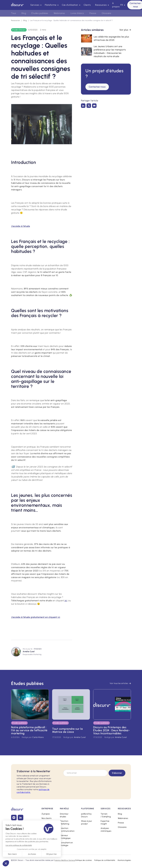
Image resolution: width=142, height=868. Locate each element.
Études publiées (40, 13)
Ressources (16, 20)
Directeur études (64, 815)
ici (66, 601)
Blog (25, 20)
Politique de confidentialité (105, 860)
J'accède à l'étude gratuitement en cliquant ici (36, 617)
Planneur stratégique (65, 837)
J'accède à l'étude (21, 226)
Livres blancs (77, 13)
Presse (121, 823)
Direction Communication (67, 830)
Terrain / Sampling (106, 815)
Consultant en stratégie (66, 844)
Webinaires (123, 818)
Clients (87, 5)
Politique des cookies (84, 860)
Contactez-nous (97, 87)
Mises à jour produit (87, 822)
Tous (14, 13)
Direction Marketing (65, 822)
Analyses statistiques (106, 830)
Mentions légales (124, 860)
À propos (116, 5)
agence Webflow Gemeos (65, 860)
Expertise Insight (105, 822)
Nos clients (47, 818)
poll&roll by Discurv (86, 815)
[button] (35, 5)
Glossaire (122, 827)
